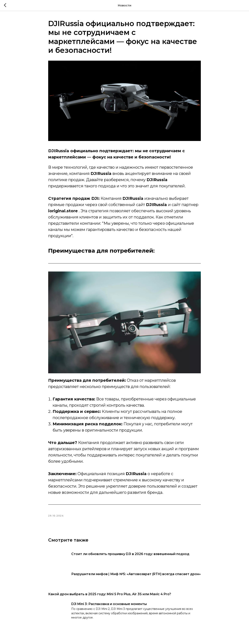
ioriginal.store (63, 211)
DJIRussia (156, 205)
